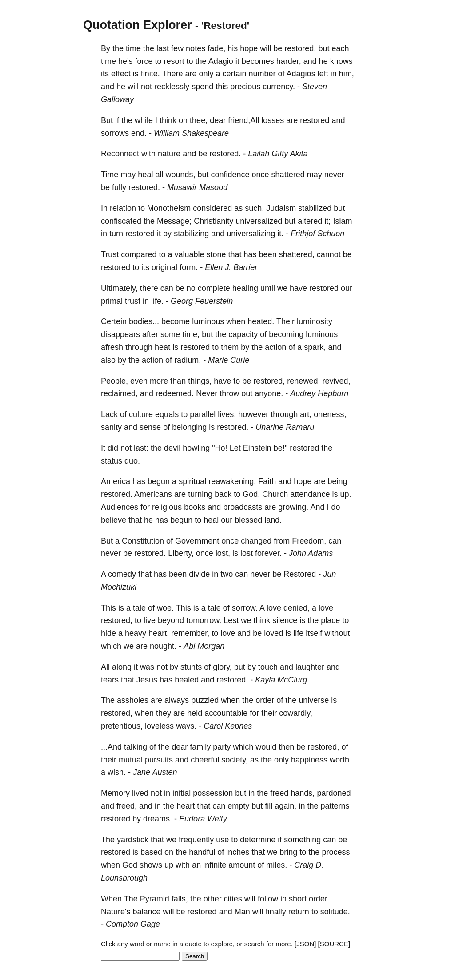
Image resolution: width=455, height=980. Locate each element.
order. (319, 899)
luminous (208, 321)
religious (167, 507)
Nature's (116, 912)
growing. (293, 507)
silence (285, 620)
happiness (309, 760)
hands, (303, 793)
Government (197, 541)
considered (212, 208)
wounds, (180, 175)
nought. (163, 646)
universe (314, 700)
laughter (310, 667)
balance (146, 912)
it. (280, 234)
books (195, 507)
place (330, 620)
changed (256, 541)
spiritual (192, 481)
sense (150, 427)
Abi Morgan (204, 646)
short (298, 899)
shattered (288, 175)
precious (245, 87)
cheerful (205, 760)
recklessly (172, 87)
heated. (261, 321)
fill (269, 806)
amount (242, 865)
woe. (165, 608)
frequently (196, 840)
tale (139, 608)
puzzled (205, 700)
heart (186, 806)
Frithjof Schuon (317, 234)
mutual (131, 760)
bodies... (144, 321)
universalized (259, 221)
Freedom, (309, 541)
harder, (289, 61)
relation (123, 208)
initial (182, 793)
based (151, 852)
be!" (281, 448)
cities (233, 899)
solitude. (335, 912)
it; (327, 221)
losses (273, 120)
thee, (199, 120)
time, (191, 334)
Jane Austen (155, 772)
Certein (114, 321)
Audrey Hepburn (319, 393)
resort (174, 61)
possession (213, 793)
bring (288, 852)
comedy (122, 574)
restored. (225, 154)
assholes (133, 700)
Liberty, (181, 553)
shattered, (297, 254)
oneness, (330, 414)
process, (337, 852)
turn (116, 234)
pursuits (159, 760)
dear (218, 120)
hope (249, 48)
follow (268, 899)
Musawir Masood (197, 187)
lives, (227, 414)
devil (172, 448)
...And (111, 747)
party (222, 747)
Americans (153, 494)
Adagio (221, 61)
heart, (159, 633)
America (116, 481)
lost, (223, 553)
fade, (216, 48)
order (265, 700)
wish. (117, 772)
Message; (174, 221)
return (299, 912)
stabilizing (191, 234)
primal (112, 301)
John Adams (311, 553)
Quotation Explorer (138, 25)
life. (157, 301)
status (112, 461)
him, (347, 74)
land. (273, 520)
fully (119, 187)
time (133, 48)
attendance (310, 494)
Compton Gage (133, 924)
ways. (186, 726)
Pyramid (155, 899)
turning (200, 494)
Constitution (143, 541)
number (262, 74)
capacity (243, 334)
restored (315, 120)
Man (242, 912)
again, (285, 806)
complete (214, 288)
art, (306, 414)
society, (235, 760)
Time (110, 175)
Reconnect (120, 154)
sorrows (115, 133)
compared (139, 254)
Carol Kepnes (228, 726)
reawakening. (232, 481)
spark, (315, 347)
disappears (120, 334)
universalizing (251, 234)
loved (273, 633)
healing (245, 288)
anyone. (269, 393)
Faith (267, 481)
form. (189, 267)
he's (125, 61)
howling (196, 448)
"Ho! (220, 448)
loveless (159, 726)
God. (251, 494)
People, (114, 381)
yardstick (133, 840)
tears (110, 680)
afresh (112, 347)
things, (200, 381)
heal (145, 175)
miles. (277, 865)
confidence (230, 175)
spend (202, 87)
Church (275, 494)
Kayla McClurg (281, 680)
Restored (300, 574)
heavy (136, 633)
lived (140, 793)
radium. (188, 360)
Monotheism (169, 208)
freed (279, 793)
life (298, 633)
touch (268, 667)
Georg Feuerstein (202, 301)
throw (229, 393)
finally (276, 912)
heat (162, 347)
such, (254, 208)
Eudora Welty (203, 819)
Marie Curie (229, 360)
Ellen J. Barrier (231, 267)
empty (238, 806)
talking (136, 747)
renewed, (303, 381)
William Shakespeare (191, 133)
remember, (190, 633)
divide (199, 574)
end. (139, 133)
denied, (297, 608)
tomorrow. (204, 620)
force (144, 61)
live (150, 620)
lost (247, 553)
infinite (215, 865)
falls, (180, 899)
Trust (110, 254)
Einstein (257, 448)
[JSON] (305, 944)
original (164, 267)
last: (141, 448)
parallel (203, 414)
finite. (150, 74)
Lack (109, 414)
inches (238, 852)
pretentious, (122, 726)
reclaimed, (119, 393)
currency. (279, 87)
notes (196, 48)
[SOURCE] (334, 944)
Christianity (214, 221)
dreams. (158, 819)
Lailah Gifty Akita (278, 154)
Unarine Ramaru (285, 427)
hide (108, 633)
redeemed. (175, 393)
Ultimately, (119, 288)
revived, (336, 381)
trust (133, 301)
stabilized (315, 208)
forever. (268, 553)
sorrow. (245, 608)
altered (310, 221)
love (274, 608)
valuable (189, 254)
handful (202, 852)
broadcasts (243, 507)
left (323, 74)
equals (167, 414)
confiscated (121, 221)
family (200, 747)
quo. (132, 461)
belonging (189, 427)
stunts (191, 667)
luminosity (315, 321)
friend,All (243, 120)
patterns (335, 806)
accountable (226, 713)
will (265, 48)
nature (169, 154)
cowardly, (296, 713)
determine (258, 840)
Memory (115, 793)
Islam (342, 221)
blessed (248, 520)
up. (345, 494)
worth (339, 760)
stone (216, 254)
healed (187, 680)
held (195, 713)
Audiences (120, 507)
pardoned (334, 793)
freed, (127, 806)
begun (159, 481)
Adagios (301, 74)
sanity (111, 427)
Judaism (281, 208)
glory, (222, 667)
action (275, 347)
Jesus (147, 680)
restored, (300, 48)
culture (141, 414)
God (130, 865)
